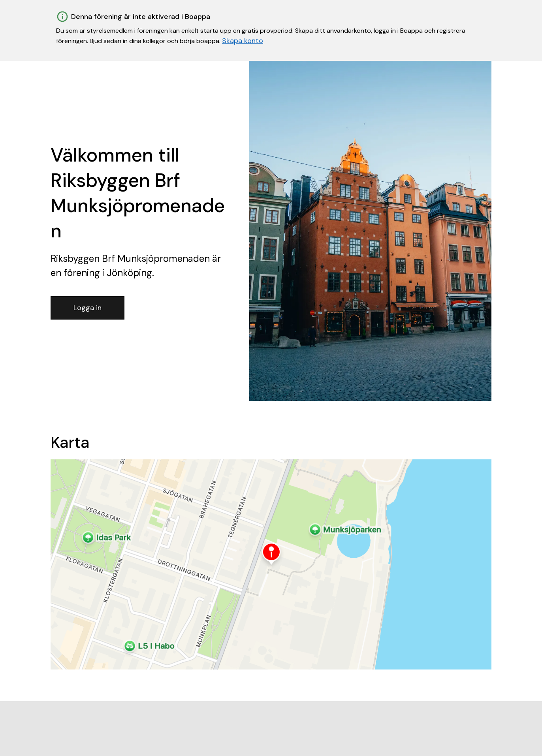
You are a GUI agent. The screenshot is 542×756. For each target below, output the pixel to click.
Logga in (88, 308)
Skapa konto (243, 41)
